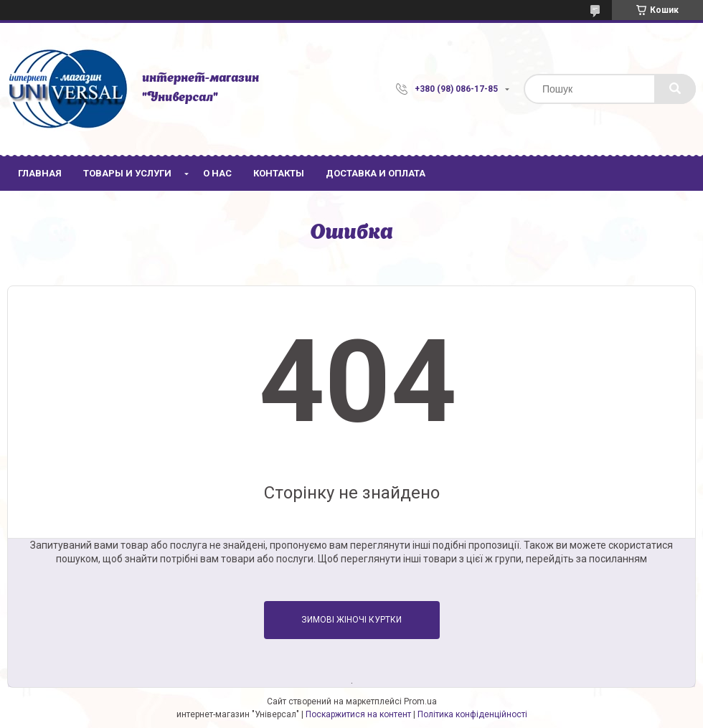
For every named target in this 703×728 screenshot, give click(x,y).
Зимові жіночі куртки (351, 620)
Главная (40, 173)
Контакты (279, 173)
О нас (217, 173)
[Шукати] (675, 89)
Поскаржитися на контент (358, 714)
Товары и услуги (127, 173)
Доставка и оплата (376, 173)
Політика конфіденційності (472, 714)
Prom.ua (420, 701)
